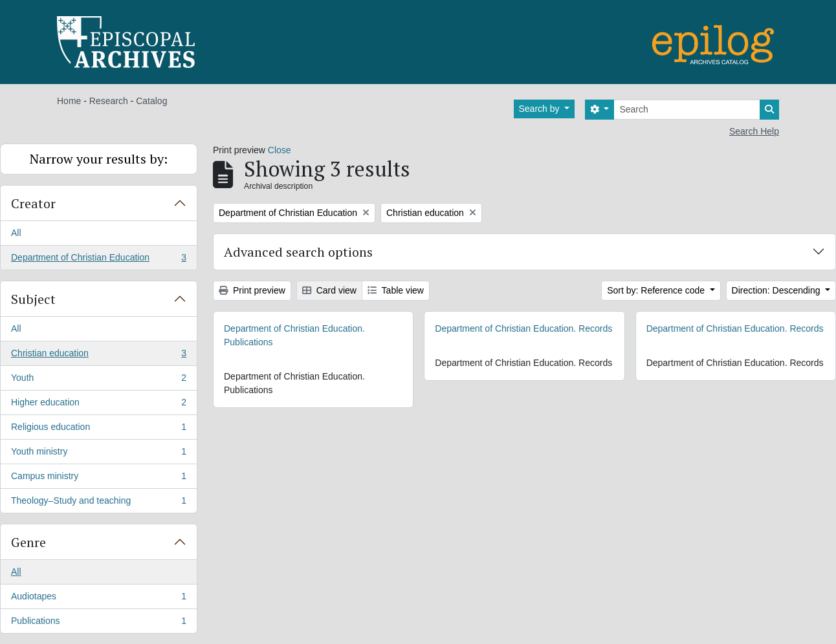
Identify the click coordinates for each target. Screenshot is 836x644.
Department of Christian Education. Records (523, 328)
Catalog (151, 101)
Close (280, 150)
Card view (329, 290)
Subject (33, 299)
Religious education (98, 429)
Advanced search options (298, 252)
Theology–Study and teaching (98, 503)
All (16, 233)
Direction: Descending (777, 290)
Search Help (754, 131)
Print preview (252, 290)
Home (69, 101)
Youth (98, 380)
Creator (33, 203)
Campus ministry (98, 478)
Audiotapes (98, 599)
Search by (541, 109)
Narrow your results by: (99, 159)
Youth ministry (98, 454)
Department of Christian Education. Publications (294, 335)
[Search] (687, 110)
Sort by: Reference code (657, 290)
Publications (98, 623)
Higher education (98, 405)
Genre (28, 542)
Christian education (98, 356)
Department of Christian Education (98, 260)
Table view (396, 290)
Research (109, 101)
